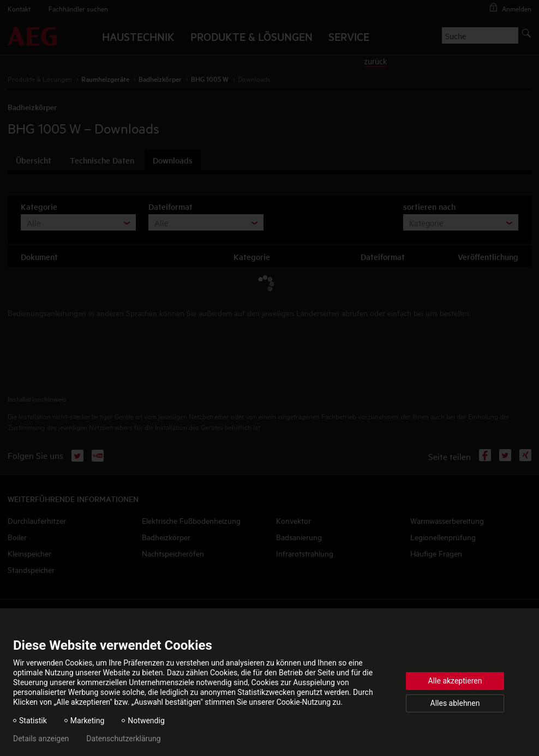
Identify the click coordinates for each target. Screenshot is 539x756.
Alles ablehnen (455, 703)
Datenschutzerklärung (123, 739)
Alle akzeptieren (455, 681)
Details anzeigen (41, 739)
